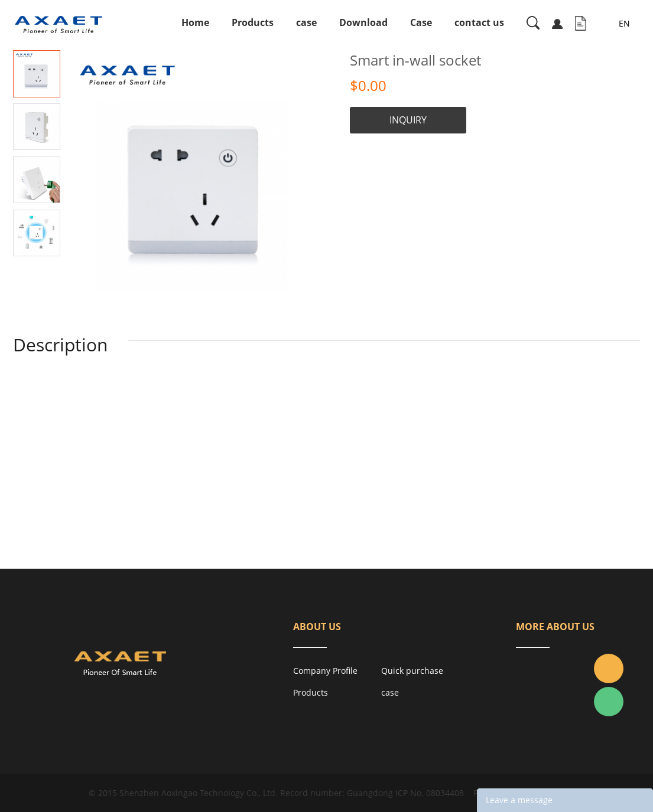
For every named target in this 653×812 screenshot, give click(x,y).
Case (421, 22)
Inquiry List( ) (581, 24)
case (306, 22)
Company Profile (325, 671)
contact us (479, 22)
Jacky (609, 668)
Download (363, 22)
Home (195, 22)
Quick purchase (412, 671)
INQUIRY (408, 120)
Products (253, 22)
